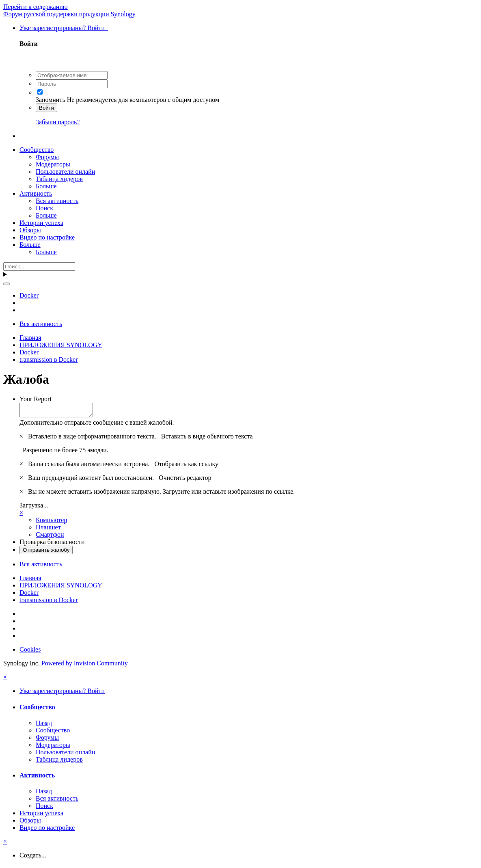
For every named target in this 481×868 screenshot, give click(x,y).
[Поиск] (39, 267)
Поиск (44, 208)
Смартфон (50, 537)
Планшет (48, 530)
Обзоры (30, 230)
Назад (44, 725)
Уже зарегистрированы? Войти (64, 28)
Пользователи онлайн (65, 172)
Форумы (47, 157)
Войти (46, 108)
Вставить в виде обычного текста (207, 439)
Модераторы (53, 164)
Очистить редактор (185, 480)
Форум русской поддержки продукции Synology (69, 14)
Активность (36, 193)
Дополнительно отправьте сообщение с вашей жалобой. (97, 425)
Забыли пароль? (58, 122)
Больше (46, 186)
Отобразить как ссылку (186, 466)
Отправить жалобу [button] (46, 552)
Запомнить (51, 100)
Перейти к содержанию (36, 7)
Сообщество (37, 150)
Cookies (30, 652)
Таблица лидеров (59, 179)
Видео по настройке (47, 237)
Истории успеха (41, 223)
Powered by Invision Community (85, 666)
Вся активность (57, 201)
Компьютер (51, 522)
